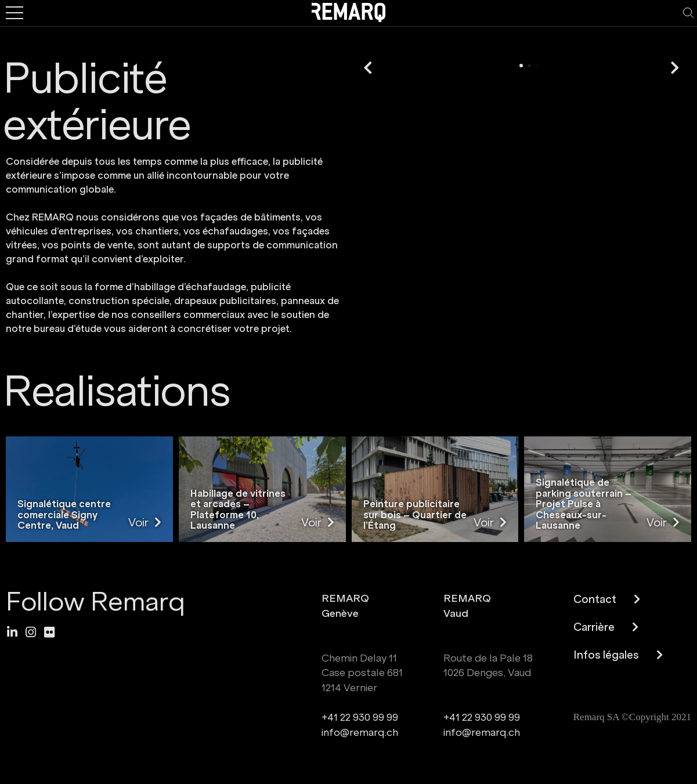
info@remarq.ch (360, 733)
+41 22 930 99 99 (360, 718)
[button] (368, 68)
